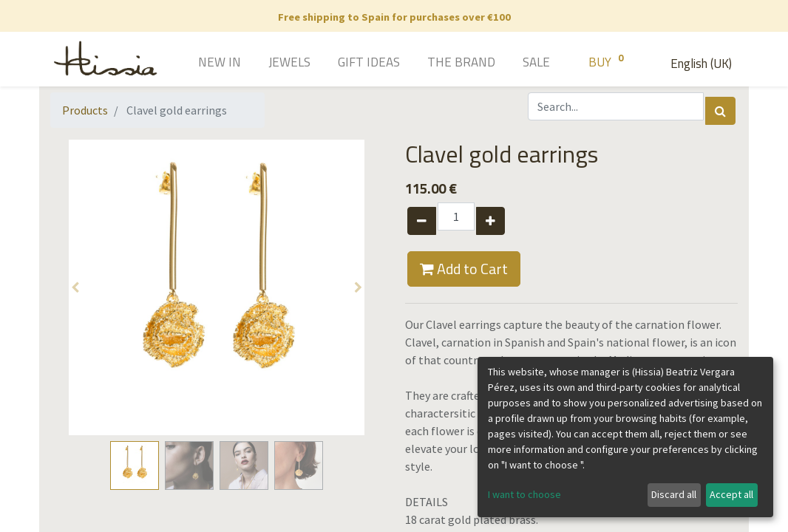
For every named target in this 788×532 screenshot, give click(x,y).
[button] (75, 287)
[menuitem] (198, 64)
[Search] (720, 111)
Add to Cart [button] (464, 269)
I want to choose (524, 494)
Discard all (674, 494)
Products (85, 110)
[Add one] (490, 221)
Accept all (731, 494)
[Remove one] (422, 221)
